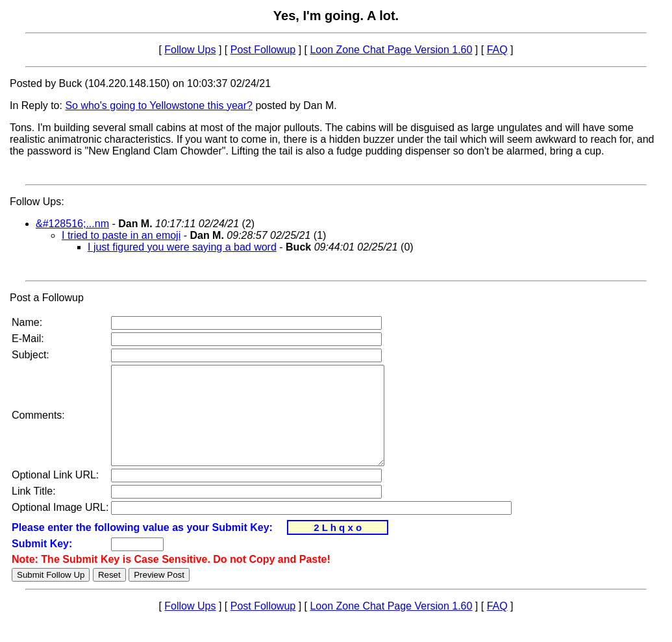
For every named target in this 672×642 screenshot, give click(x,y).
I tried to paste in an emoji (121, 235)
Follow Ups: (37, 202)
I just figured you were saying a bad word (182, 247)
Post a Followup (47, 298)
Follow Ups (190, 50)
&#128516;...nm (72, 224)
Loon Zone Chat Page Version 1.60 (391, 50)
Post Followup (263, 50)
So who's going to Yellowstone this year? (159, 105)
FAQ (497, 50)
